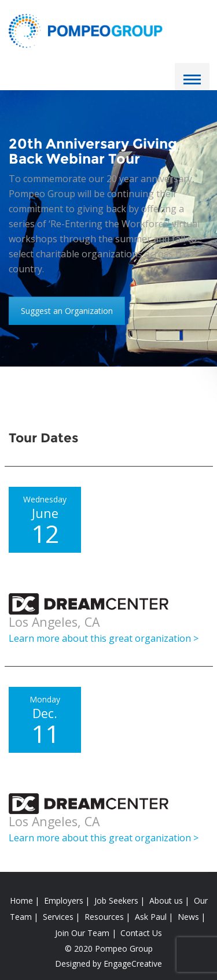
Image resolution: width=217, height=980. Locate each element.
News (188, 917)
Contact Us (141, 933)
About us (166, 901)
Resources (104, 917)
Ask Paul (151, 917)
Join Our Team (82, 933)
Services (58, 917)
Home (21, 901)
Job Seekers (116, 901)
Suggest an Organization (67, 311)
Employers (64, 901)
